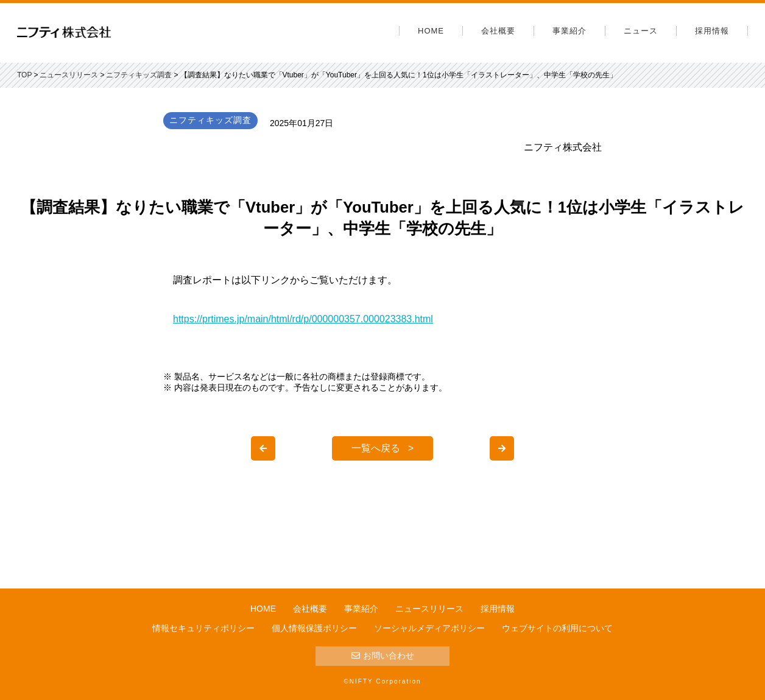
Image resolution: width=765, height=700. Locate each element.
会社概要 (498, 31)
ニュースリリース (429, 609)
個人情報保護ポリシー (314, 628)
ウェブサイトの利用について (557, 628)
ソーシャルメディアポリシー (429, 628)
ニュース (641, 31)
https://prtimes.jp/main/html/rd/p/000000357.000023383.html (303, 319)
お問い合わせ (383, 656)
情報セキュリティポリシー (203, 628)
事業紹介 (569, 31)
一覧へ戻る (376, 448)
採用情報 (712, 31)
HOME (431, 31)
